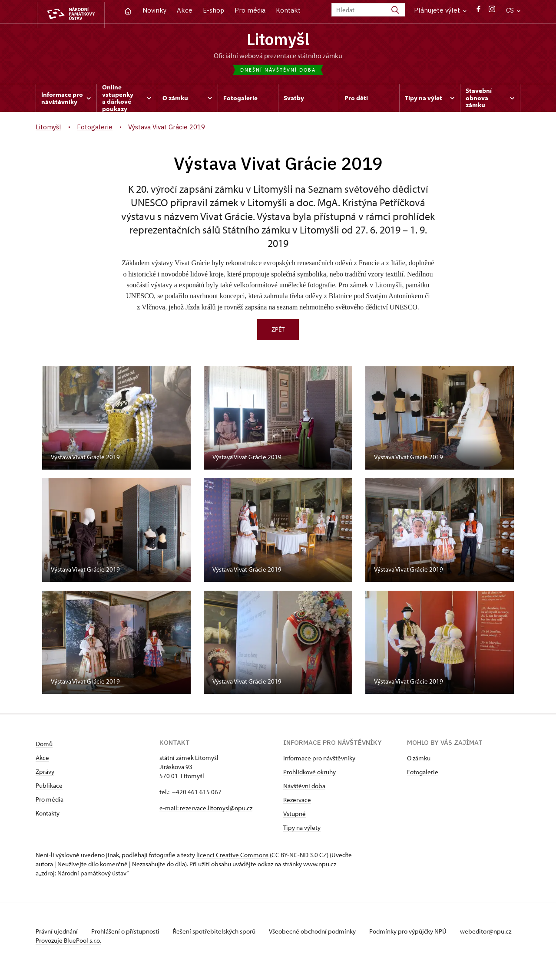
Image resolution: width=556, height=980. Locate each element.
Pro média (250, 10)
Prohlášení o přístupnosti (128, 933)
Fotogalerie (423, 774)
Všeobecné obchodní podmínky (318, 933)
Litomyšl (278, 40)
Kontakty (48, 815)
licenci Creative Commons (232, 857)
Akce (185, 10)
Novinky (154, 10)
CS (513, 10)
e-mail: (170, 810)
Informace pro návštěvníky (319, 760)
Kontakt (288, 10)
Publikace (49, 787)
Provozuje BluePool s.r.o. (68, 951)
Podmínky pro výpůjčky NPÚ (415, 933)
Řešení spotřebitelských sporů (218, 933)
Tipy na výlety (302, 829)
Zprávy (45, 773)
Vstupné (295, 815)
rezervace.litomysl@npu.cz (216, 810)
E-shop (213, 10)
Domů (44, 745)
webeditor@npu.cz (61, 942)
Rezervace (297, 801)
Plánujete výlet (440, 10)
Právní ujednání (57, 933)
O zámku (419, 760)
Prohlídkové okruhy (309, 774)
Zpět (278, 331)
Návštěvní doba (304, 788)
